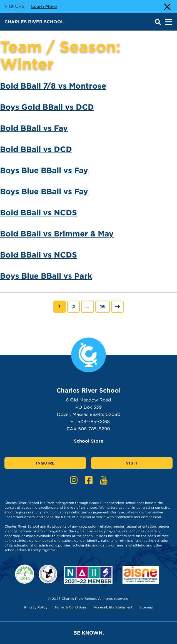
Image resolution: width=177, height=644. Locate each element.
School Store (89, 441)
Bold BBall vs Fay (34, 128)
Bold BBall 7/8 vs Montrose (53, 86)
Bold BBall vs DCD (36, 149)
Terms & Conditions (71, 607)
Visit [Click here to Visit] (132, 463)
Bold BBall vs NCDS (38, 213)
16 (105, 306)
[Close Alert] (167, 6)
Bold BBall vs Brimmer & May (57, 234)
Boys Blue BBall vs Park (46, 276)
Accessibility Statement (113, 607)
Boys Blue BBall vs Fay (44, 170)
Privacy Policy (36, 607)
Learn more (44, 6)
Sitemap (146, 607)
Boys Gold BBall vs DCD (47, 107)
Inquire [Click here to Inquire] (45, 463)
